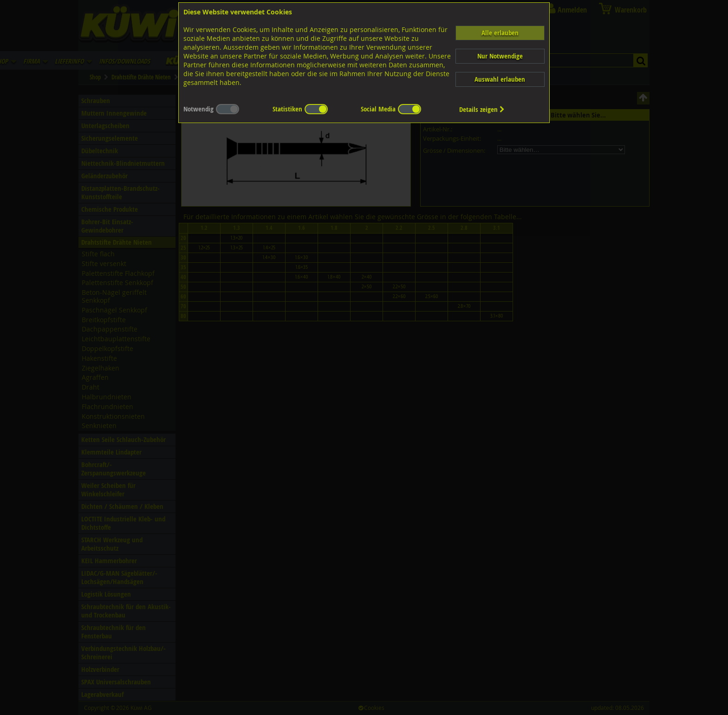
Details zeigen (482, 109)
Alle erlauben (500, 33)
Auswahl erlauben (500, 79)
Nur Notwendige (500, 56)
